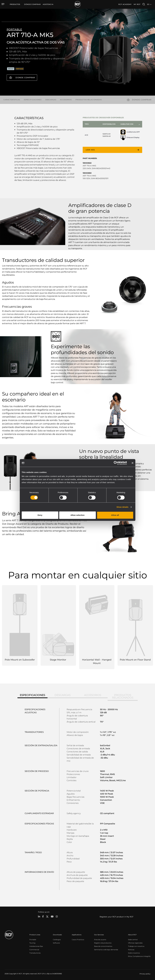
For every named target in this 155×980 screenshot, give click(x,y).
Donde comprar (25, 78)
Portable (33, 939)
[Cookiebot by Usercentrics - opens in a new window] (116, 463)
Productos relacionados (89, 100)
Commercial (34, 949)
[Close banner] (133, 463)
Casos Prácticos (78, 939)
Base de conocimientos (103, 946)
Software (56, 943)
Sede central (133, 939)
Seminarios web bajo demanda (106, 949)
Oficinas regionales (135, 943)
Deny (40, 515)
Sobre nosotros (134, 953)
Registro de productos (103, 943)
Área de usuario (100, 939)
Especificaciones (33, 100)
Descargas (51, 100)
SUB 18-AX (107, 136)
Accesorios (66, 100)
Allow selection (77, 515)
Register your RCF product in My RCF (117, 916)
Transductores (35, 953)
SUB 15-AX (107, 134)
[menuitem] (32, 4)
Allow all (115, 515)
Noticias (131, 949)
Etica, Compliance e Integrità (139, 956)
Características (12, 100)
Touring (32, 943)
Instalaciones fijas (36, 946)
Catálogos (57, 939)
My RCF (137, 4)
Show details (122, 507)
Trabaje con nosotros (136, 946)
